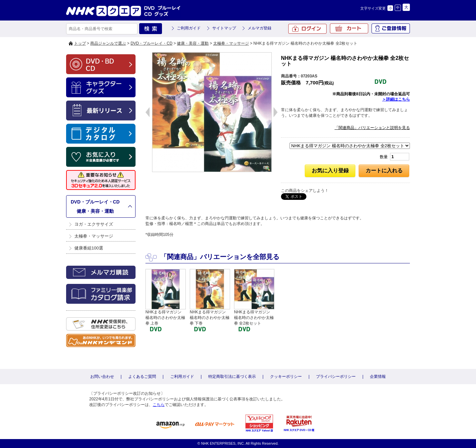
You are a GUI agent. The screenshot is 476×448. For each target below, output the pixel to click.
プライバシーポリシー (336, 377)
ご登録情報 (391, 28)
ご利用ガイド (189, 28)
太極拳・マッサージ (231, 43)
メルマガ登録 (259, 28)
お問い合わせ (102, 377)
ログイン (307, 29)
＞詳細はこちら (396, 99)
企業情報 (378, 377)
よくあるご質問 (142, 377)
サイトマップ (224, 28)
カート (349, 28)
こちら (159, 405)
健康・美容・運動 (193, 43)
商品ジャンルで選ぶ (108, 43)
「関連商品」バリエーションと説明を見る (372, 128)
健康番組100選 (89, 248)
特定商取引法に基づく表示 (232, 377)
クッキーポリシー (286, 377)
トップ (80, 43)
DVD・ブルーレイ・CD (152, 43)
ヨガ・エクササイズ (94, 224)
